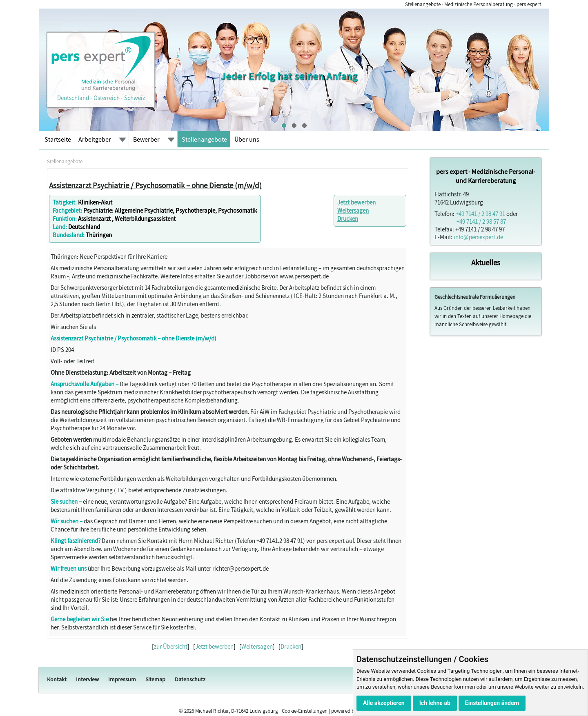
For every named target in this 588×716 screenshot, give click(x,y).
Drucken (348, 219)
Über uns (247, 139)
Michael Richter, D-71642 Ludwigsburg (237, 711)
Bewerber (146, 139)
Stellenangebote (204, 139)
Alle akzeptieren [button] (384, 703)
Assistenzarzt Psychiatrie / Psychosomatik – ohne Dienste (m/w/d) (155, 185)
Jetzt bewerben (356, 202)
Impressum (122, 679)
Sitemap (155, 679)
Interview (87, 679)
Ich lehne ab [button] (435, 703)
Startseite (58, 139)
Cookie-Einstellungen (305, 711)
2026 (189, 711)
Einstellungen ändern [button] (492, 703)
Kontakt (57, 679)
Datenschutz (190, 679)
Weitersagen (353, 210)
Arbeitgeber (95, 139)
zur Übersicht (171, 646)
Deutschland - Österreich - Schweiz (101, 94)
